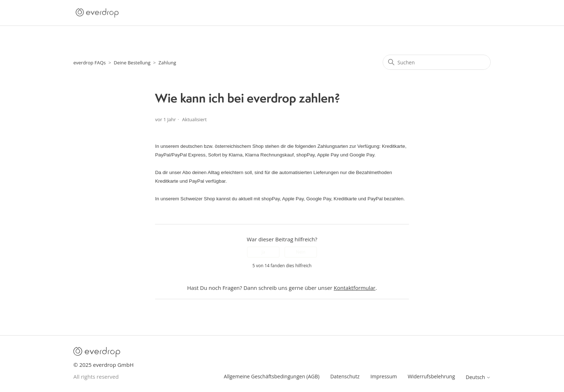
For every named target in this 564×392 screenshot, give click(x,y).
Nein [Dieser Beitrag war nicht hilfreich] (301, 252)
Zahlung (167, 63)
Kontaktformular (355, 288)
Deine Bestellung (132, 63)
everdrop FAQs (90, 63)
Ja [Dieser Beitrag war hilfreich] (263, 252)
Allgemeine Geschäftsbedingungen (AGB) (272, 376)
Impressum (384, 376)
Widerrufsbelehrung (431, 376)
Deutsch (478, 377)
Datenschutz (345, 376)
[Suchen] (437, 62)
